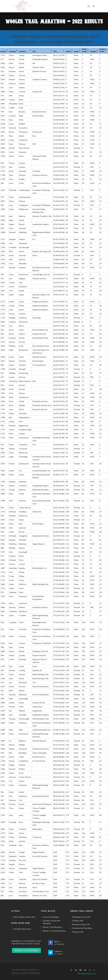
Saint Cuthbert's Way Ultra (24, 917)
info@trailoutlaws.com (88, 974)
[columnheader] (4, 50)
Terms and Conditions (20, 973)
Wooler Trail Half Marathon (54, 931)
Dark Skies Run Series (22, 929)
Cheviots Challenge (51, 917)
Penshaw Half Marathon (82, 928)
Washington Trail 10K (81, 917)
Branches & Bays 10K (81, 924)
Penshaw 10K (78, 932)
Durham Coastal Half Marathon (51, 922)
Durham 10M (78, 921)
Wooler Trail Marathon (52, 927)
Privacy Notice (34, 973)
